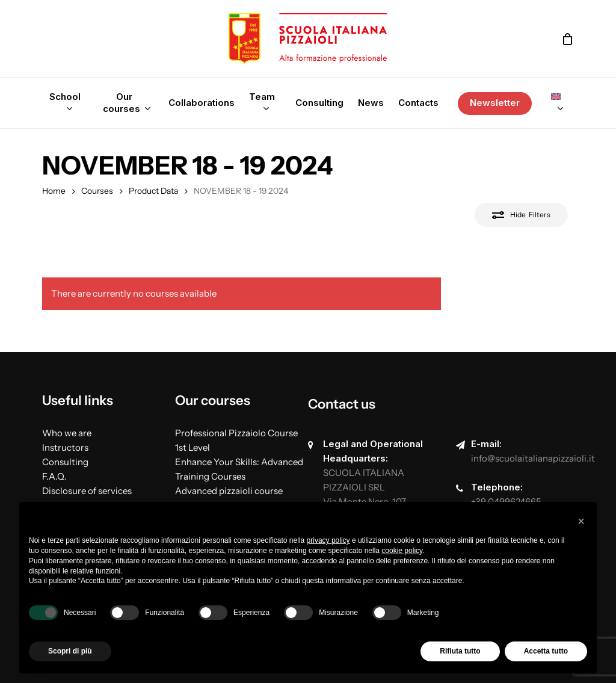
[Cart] (567, 39)
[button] (581, 521)
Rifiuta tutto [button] (460, 651)
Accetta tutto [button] (546, 651)
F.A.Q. (54, 476)
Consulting (65, 462)
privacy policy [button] (328, 540)
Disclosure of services (87, 491)
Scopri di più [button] (70, 651)
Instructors (65, 447)
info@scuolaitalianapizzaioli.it (533, 458)
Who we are (67, 433)
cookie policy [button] (402, 551)
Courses (97, 191)
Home (54, 191)
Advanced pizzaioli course (229, 491)
